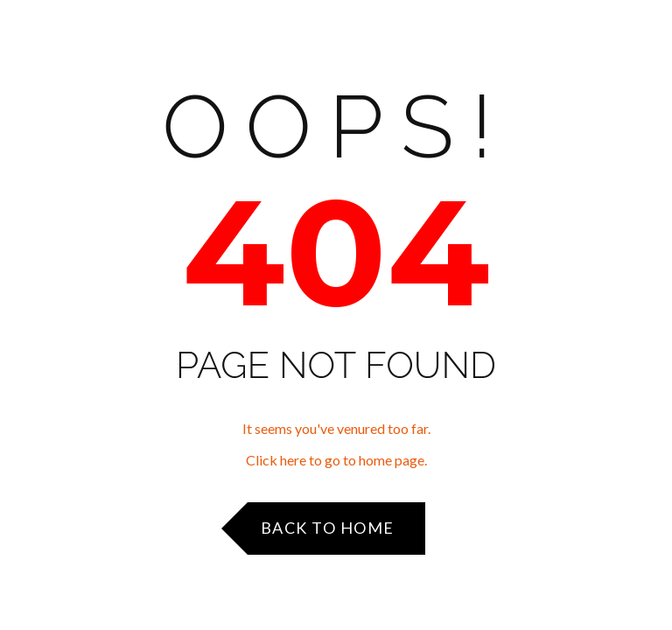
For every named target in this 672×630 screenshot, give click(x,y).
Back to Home (328, 528)
